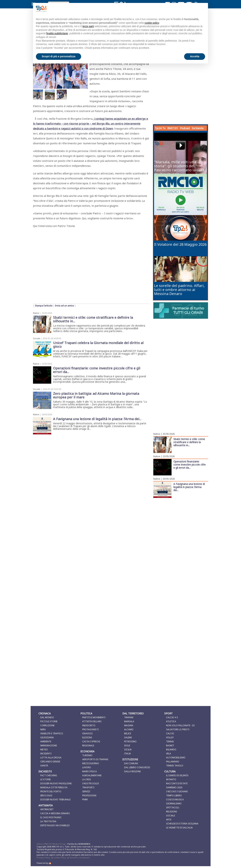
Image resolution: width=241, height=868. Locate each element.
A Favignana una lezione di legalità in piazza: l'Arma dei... (189, 487)
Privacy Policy (43, 858)
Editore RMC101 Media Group (51, 844)
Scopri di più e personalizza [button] (59, 56)
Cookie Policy (60, 858)
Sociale (37, 338)
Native (36, 313)
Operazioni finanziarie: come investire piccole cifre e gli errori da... (190, 464)
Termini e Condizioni (79, 858)
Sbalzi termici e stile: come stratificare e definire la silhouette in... (189, 442)
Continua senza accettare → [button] (187, 9)
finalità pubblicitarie (57, 33)
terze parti (88, 26)
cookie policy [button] (152, 23)
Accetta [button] (195, 56)
